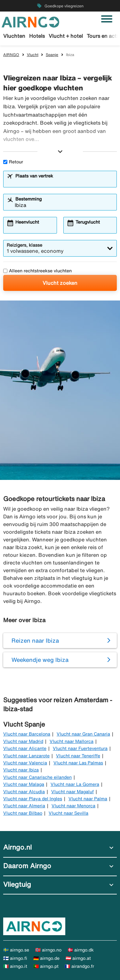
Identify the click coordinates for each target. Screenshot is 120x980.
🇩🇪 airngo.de (46, 958)
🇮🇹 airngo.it (15, 966)
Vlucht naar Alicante (25, 748)
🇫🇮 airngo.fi (15, 958)
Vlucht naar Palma (88, 799)
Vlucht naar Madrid (23, 741)
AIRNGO (11, 55)
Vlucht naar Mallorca (72, 741)
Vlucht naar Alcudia (24, 792)
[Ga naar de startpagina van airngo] (30, 21)
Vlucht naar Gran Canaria (83, 734)
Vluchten (14, 36)
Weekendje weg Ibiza (40, 660)
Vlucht (33, 55)
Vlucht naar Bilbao (23, 813)
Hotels (37, 36)
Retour (13, 162)
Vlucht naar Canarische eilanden (37, 777)
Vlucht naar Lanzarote (26, 756)
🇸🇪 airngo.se (16, 950)
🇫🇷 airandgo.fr (79, 966)
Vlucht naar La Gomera (75, 784)
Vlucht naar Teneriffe (78, 756)
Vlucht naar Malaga (24, 784)
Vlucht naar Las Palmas (78, 763)
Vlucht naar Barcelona (27, 734)
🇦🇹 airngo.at (78, 958)
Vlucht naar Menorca (73, 806)
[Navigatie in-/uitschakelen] (107, 19)
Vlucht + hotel (66, 36)
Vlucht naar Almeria (24, 806)
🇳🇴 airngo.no (48, 950)
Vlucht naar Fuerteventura (80, 748)
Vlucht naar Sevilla (68, 813)
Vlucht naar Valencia (25, 763)
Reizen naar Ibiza (35, 640)
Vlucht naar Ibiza (21, 770)
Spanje (52, 55)
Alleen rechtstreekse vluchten (37, 271)
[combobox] (64, 182)
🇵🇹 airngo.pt (46, 966)
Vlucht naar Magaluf (72, 792)
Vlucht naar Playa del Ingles (33, 799)
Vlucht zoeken (60, 283)
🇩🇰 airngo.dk (81, 950)
